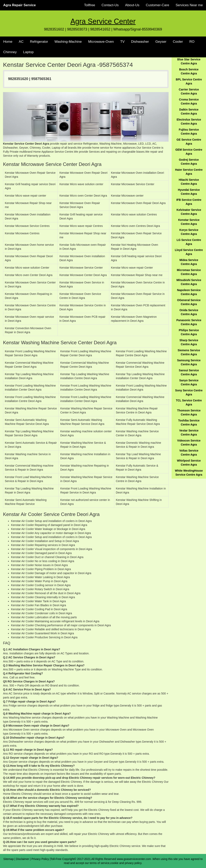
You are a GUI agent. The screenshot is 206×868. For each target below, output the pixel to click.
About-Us (132, 5)
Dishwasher (140, 42)
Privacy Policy (40, 859)
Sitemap (9, 859)
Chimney (10, 52)
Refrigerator (39, 42)
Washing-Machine (68, 42)
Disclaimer (22, 859)
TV (123, 42)
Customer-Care (158, 5)
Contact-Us (110, 5)
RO (192, 42)
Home (8, 42)
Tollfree (90, 5)
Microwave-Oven (101, 42)
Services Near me (189, 5)
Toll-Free (56, 859)
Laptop (28, 52)
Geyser (161, 42)
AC (21, 42)
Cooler (178, 42)
